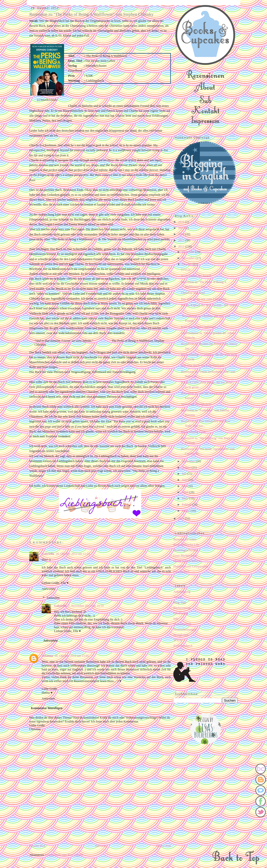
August (187, 467)
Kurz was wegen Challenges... (200, 327)
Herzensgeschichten (186, 550)
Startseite (101, 846)
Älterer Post (163, 846)
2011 (182, 518)
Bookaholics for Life (186, 545)
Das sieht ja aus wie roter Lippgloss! (204, 299)
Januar (186, 511)
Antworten (48, 589)
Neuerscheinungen (185, 629)
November (189, 258)
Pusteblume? (181, 572)
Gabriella (48, 554)
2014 (182, 234)
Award (177, 597)
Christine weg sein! (193, 293)
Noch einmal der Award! (196, 276)
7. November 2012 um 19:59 (86, 606)
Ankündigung (182, 592)
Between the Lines (185, 539)
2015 (182, 228)
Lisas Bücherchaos (185, 556)
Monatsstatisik (182, 624)
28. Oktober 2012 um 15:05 (72, 656)
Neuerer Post (37, 846)
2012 (182, 246)
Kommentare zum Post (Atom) (64, 855)
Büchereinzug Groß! (194, 432)
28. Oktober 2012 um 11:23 (73, 554)
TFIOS (178, 640)
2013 (182, 240)
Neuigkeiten (181, 635)
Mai (185, 486)
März (185, 498)
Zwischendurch (183, 646)
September (189, 461)
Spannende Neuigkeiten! (196, 404)
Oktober (187, 264)
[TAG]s (186, 270)
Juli (184, 474)
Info (176, 619)
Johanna (47, 656)
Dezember (189, 252)
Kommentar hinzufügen (47, 708)
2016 (182, 222)
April (185, 492)
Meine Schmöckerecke (188, 561)
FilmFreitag (181, 613)
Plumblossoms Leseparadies (191, 566)
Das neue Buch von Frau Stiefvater (203, 365)
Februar (187, 505)
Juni (185, 480)
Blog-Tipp (180, 602)
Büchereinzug (182, 608)
